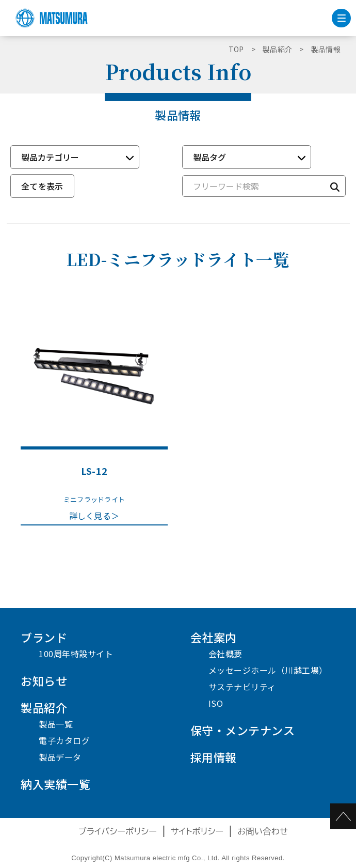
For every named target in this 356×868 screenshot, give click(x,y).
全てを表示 (42, 186)
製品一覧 (56, 724)
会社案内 (214, 637)
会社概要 (225, 654)
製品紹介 (44, 707)
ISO (216, 703)
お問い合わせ (263, 832)
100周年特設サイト (76, 654)
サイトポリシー (197, 832)
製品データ (60, 757)
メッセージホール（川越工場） (268, 670)
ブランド (44, 637)
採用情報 (214, 757)
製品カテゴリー (50, 157)
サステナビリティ (242, 687)
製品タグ (209, 157)
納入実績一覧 (55, 784)
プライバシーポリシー (118, 832)
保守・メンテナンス (243, 730)
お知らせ (44, 680)
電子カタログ (64, 740)
